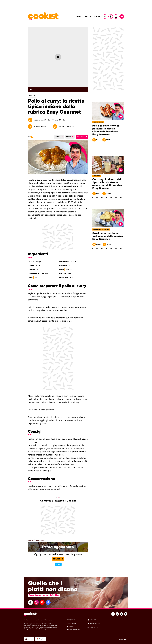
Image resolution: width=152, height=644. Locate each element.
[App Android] (41, 639)
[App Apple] (29, 639)
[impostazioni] (108, 628)
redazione (70, 627)
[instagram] (36, 602)
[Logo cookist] (43, 17)
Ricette (88, 17)
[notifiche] (108, 620)
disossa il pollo (48, 318)
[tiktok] (30, 602)
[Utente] (116, 17)
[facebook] (48, 602)
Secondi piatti (40, 540)
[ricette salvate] (108, 624)
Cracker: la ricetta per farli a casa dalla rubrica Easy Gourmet (108, 236)
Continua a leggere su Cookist (58, 501)
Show (97, 17)
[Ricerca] (105, 17)
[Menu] (122, 17)
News (79, 17)
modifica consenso (73, 630)
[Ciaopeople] (123, 639)
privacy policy (71, 620)
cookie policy (71, 623)
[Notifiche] (111, 17)
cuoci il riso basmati (44, 410)
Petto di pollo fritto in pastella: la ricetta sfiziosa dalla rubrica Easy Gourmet (106, 130)
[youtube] (42, 602)
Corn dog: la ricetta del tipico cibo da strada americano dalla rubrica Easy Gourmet (107, 184)
